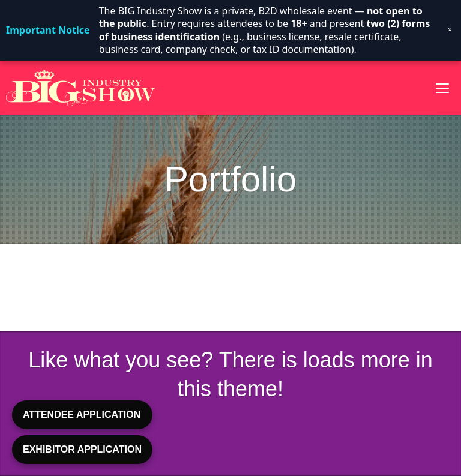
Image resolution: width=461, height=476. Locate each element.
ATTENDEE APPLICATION (82, 414)
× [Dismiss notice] (450, 30)
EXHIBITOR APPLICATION (82, 449)
